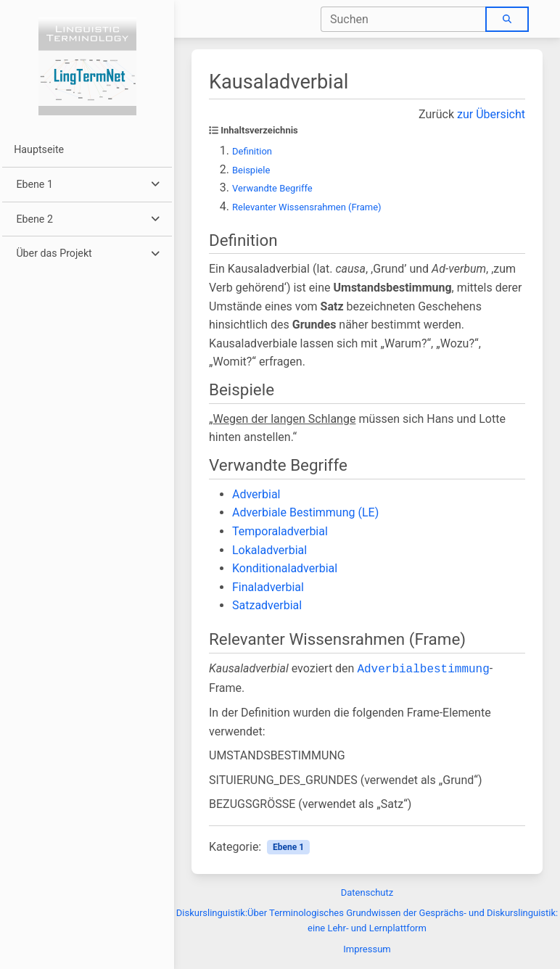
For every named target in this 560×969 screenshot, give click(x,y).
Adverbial (256, 494)
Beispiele (251, 170)
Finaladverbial (268, 587)
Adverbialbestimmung (423, 669)
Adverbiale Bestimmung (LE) (305, 512)
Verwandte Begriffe (272, 188)
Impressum (367, 949)
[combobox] (404, 19)
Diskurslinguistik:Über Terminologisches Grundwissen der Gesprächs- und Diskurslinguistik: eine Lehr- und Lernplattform (367, 920)
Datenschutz (367, 892)
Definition (252, 151)
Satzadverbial (267, 605)
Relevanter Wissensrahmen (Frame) (307, 207)
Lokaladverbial (269, 550)
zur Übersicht (491, 114)
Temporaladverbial (280, 531)
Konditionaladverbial (285, 568)
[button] (87, 185)
